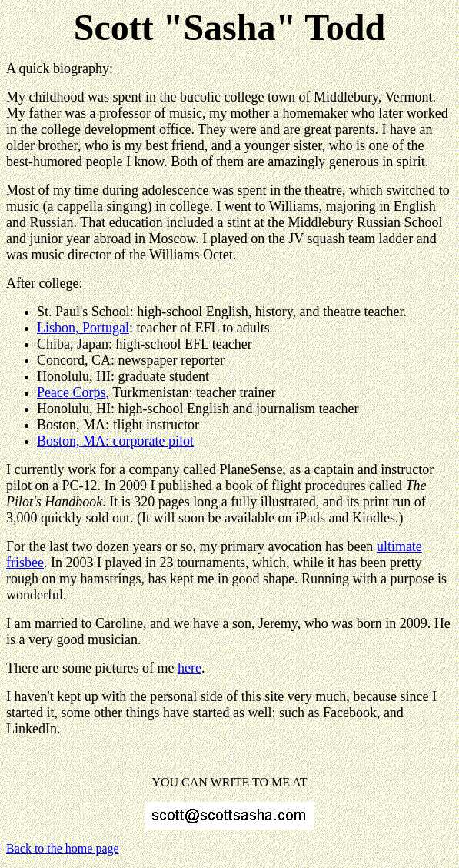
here (190, 668)
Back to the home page (63, 848)
